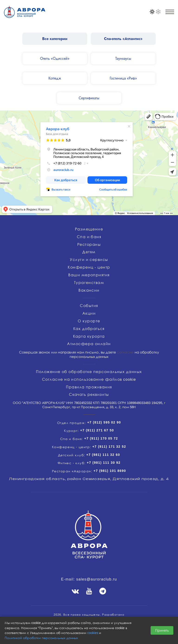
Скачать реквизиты (89, 394)
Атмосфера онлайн (89, 344)
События (89, 306)
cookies (93, 633)
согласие (125, 352)
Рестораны (89, 244)
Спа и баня (89, 237)
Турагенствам (89, 283)
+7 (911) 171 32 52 (109, 446)
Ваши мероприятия (89, 275)
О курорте (89, 321)
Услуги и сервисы (89, 260)
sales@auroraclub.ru (97, 579)
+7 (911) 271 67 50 (97, 430)
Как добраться (89, 329)
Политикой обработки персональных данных (41, 638)
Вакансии (89, 290)
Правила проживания (89, 387)
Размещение (89, 229)
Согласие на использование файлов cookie (89, 379)
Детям (89, 252)
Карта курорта (89, 336)
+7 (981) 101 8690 (110, 471)
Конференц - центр (89, 267)
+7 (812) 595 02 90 (104, 422)
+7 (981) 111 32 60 (103, 455)
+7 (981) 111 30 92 (104, 462)
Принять (162, 630)
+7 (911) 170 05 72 (101, 438)
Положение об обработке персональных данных (89, 372)
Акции (89, 313)
